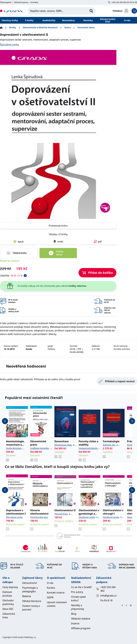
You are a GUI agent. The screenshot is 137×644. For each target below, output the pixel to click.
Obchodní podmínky (8, 602)
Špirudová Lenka (9, 44)
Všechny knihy (10, 20)
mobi (58, 242)
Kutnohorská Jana (39, 517)
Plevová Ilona (61, 514)
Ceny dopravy (10, 587)
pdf (98, 242)
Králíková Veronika (39, 448)
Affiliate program (81, 628)
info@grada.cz (106, 596)
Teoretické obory (86, 27)
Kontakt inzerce (56, 593)
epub (19, 242)
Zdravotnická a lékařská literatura (40, 27)
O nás (127, 20)
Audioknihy (49, 20)
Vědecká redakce (81, 619)
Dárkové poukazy (7, 594)
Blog (74, 614)
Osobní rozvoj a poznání (31, 608)
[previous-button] (5, 421)
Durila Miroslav (14, 448)
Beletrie (27, 596)
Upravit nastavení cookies (57, 604)
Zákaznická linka (9, 616)
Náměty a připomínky (78, 607)
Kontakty (34, 2)
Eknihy (13, 27)
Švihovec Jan (109, 445)
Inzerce (75, 623)
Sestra (67, 27)
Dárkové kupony (21, 2)
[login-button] (121, 11)
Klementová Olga (63, 445)
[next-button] (132, 421)
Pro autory (77, 592)
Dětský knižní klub (108, 20)
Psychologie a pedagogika (30, 590)
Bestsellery (69, 20)
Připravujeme (6, 2)
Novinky (88, 20)
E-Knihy (29, 20)
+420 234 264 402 (106, 589)
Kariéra (51, 588)
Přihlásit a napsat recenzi (117, 381)
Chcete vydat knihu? (78, 599)
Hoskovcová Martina (89, 448)
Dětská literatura (32, 601)
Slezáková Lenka (87, 517)
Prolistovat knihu (58, 226)
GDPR (50, 597)
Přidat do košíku (98, 273)
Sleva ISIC (8, 609)
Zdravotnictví (30, 583)
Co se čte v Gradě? (81, 587)
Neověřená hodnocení (26, 366)
